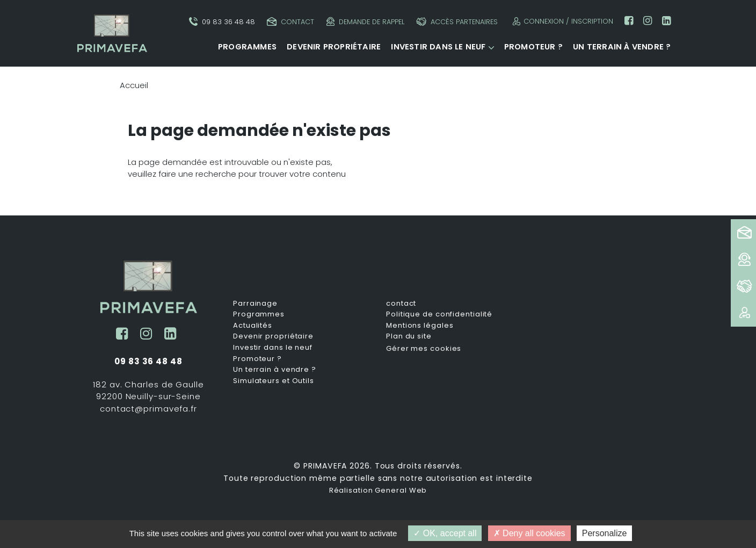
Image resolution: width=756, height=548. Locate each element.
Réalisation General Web (378, 490)
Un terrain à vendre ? (622, 47)
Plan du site (409, 336)
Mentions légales (420, 326)
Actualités (253, 326)
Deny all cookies (529, 533)
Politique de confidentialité (439, 314)
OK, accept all (445, 533)
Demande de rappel (365, 22)
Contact (290, 22)
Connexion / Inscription (561, 21)
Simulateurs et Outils (274, 381)
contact (401, 304)
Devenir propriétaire (334, 47)
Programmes (247, 47)
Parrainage (255, 304)
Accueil (134, 85)
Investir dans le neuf (438, 47)
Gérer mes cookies (424, 348)
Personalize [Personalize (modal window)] (605, 533)
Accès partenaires (457, 22)
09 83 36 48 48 (222, 22)
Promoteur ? (533, 47)
